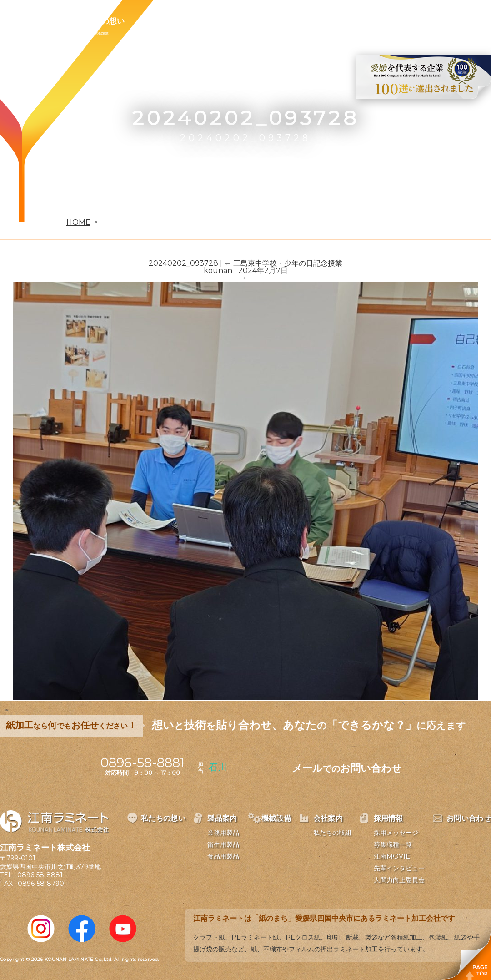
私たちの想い (101, 21)
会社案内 (267, 21)
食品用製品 (223, 856)
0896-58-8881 (40, 875)
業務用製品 (223, 833)
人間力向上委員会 (399, 880)
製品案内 (162, 21)
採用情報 (320, 21)
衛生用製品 (223, 844)
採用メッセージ (396, 833)
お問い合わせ (381, 21)
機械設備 (215, 21)
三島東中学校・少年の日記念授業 (283, 263)
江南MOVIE (392, 856)
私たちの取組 (332, 833)
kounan (218, 270)
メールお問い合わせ (347, 768)
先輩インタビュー (399, 868)
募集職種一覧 (393, 844)
